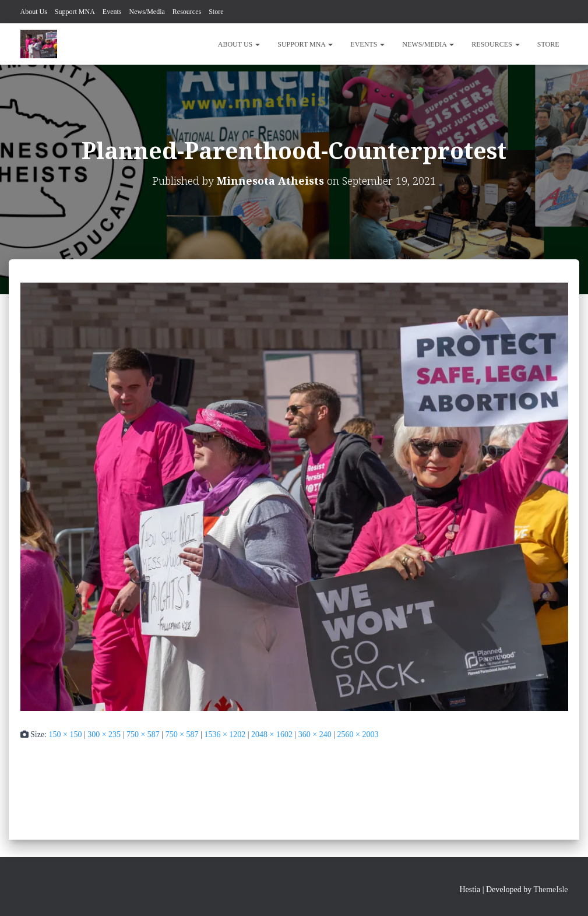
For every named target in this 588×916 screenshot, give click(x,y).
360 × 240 (315, 734)
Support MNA (75, 12)
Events (112, 12)
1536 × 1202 (225, 734)
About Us (34, 12)
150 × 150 (66, 734)
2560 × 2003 (358, 734)
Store (216, 12)
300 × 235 (104, 734)
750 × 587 (143, 734)
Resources (187, 12)
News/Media (147, 12)
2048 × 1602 (272, 734)
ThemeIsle (550, 889)
